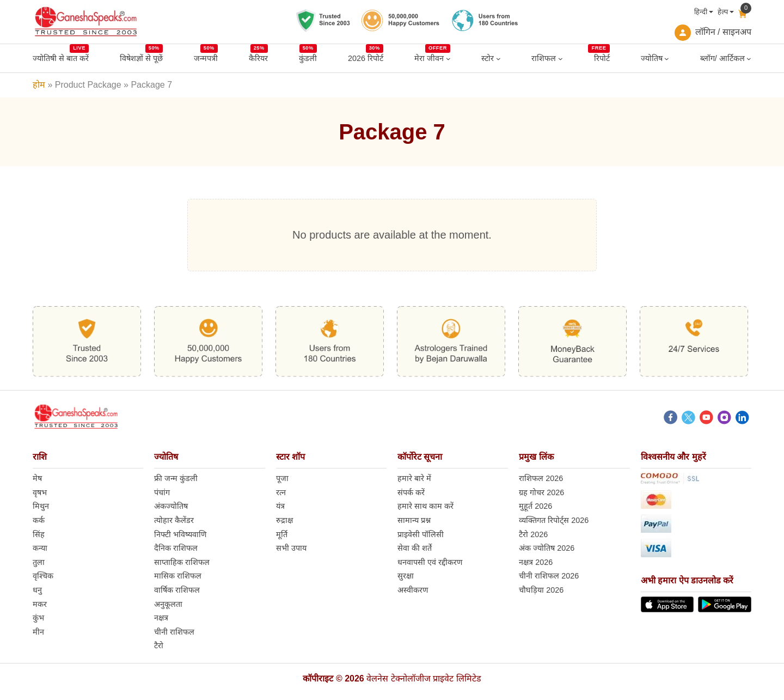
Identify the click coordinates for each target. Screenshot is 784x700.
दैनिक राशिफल (176, 548)
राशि (40, 457)
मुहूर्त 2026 (535, 506)
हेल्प (723, 12)
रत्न (281, 492)
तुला (39, 562)
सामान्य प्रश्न (414, 520)
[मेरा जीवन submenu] (448, 59)
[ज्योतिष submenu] (667, 59)
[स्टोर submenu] (498, 59)
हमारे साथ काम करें (425, 506)
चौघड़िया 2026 (541, 590)
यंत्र (280, 506)
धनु (37, 590)
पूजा (282, 478)
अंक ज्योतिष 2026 (547, 548)
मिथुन (41, 506)
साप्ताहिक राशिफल (182, 562)
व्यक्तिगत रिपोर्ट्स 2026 (554, 520)
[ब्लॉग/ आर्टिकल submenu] (749, 59)
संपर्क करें (411, 492)
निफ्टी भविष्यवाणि (180, 534)
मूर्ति (282, 534)
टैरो (159, 646)
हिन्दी (701, 12)
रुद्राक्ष (284, 520)
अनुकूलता (168, 604)
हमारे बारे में (414, 478)
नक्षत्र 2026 (536, 562)
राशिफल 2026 (541, 478)
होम (39, 85)
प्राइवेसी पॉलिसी (421, 534)
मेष (37, 478)
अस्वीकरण (413, 590)
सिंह (39, 534)
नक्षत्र (161, 618)
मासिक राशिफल (178, 576)
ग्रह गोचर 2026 (541, 492)
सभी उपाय (291, 548)
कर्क (39, 520)
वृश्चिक (43, 576)
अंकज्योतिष (171, 506)
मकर (40, 604)
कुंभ (38, 618)
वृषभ (40, 492)
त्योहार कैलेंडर (174, 520)
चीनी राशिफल (174, 632)
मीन (38, 632)
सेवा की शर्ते (415, 548)
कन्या (40, 548)
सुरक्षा (406, 576)
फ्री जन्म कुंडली (176, 478)
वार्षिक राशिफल (177, 590)
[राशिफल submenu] (561, 59)
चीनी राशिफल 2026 (549, 576)
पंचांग (162, 492)
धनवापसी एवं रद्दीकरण (430, 562)
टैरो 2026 (533, 534)
